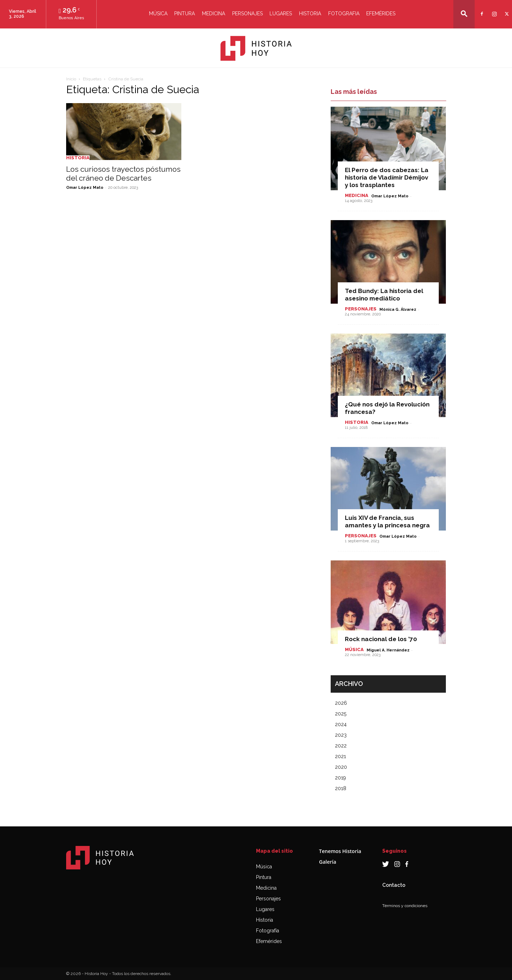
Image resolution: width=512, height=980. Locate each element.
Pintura (185, 14)
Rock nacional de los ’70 (381, 639)
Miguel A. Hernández (388, 650)
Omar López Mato (85, 188)
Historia (310, 14)
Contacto (394, 885)
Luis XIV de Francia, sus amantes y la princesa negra (387, 521)
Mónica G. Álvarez (398, 310)
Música (158, 14)
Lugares (281, 14)
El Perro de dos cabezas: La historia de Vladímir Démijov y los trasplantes (387, 177)
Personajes (247, 14)
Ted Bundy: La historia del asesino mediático (384, 295)
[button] (464, 14)
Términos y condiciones (405, 906)
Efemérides (381, 14)
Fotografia (344, 14)
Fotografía (268, 931)
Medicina (214, 14)
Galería (327, 862)
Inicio (71, 79)
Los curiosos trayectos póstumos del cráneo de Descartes (123, 174)
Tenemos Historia (340, 851)
